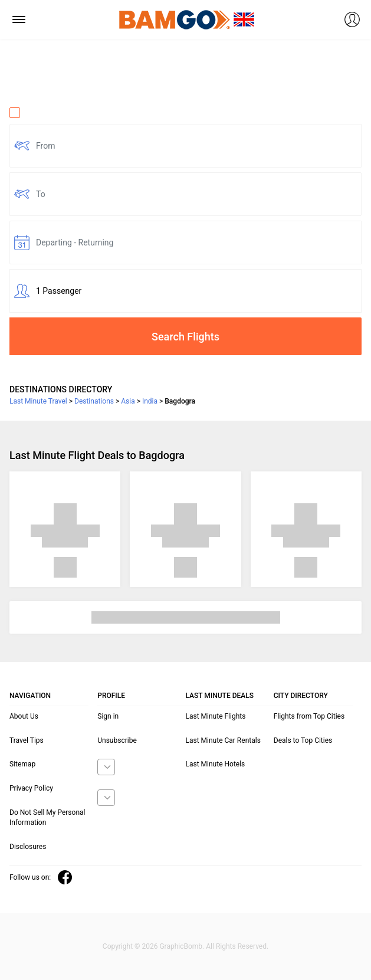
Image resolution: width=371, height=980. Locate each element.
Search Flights (185, 337)
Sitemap (22, 764)
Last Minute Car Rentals (223, 740)
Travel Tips (27, 740)
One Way (33, 113)
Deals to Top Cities (303, 740)
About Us (24, 716)
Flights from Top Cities (309, 716)
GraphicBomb (181, 946)
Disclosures (28, 847)
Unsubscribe (117, 740)
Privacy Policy (31, 788)
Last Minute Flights (216, 716)
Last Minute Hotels (216, 764)
